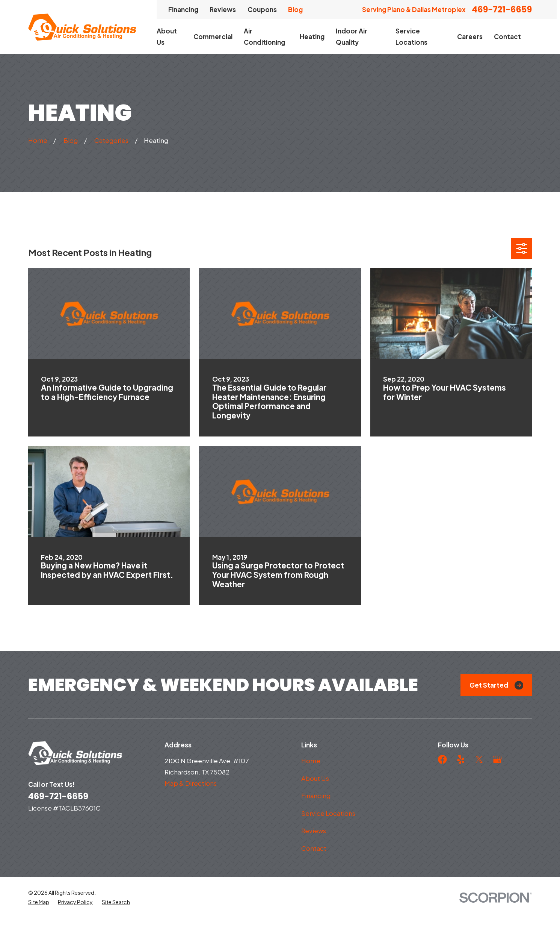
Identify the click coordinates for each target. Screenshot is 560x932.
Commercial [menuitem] (213, 36)
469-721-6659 (502, 10)
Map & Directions (191, 783)
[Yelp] (461, 759)
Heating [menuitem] (312, 36)
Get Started (496, 685)
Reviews (223, 9)
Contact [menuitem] (507, 36)
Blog (295, 9)
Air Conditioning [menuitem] (264, 36)
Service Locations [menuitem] (411, 36)
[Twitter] (479, 759)
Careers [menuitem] (470, 36)
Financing (183, 9)
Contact (314, 848)
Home (311, 761)
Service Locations (328, 813)
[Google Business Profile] (497, 759)
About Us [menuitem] (167, 36)
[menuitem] (39, 916)
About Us (315, 778)
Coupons (262, 9)
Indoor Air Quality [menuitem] (352, 36)
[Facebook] (442, 759)
